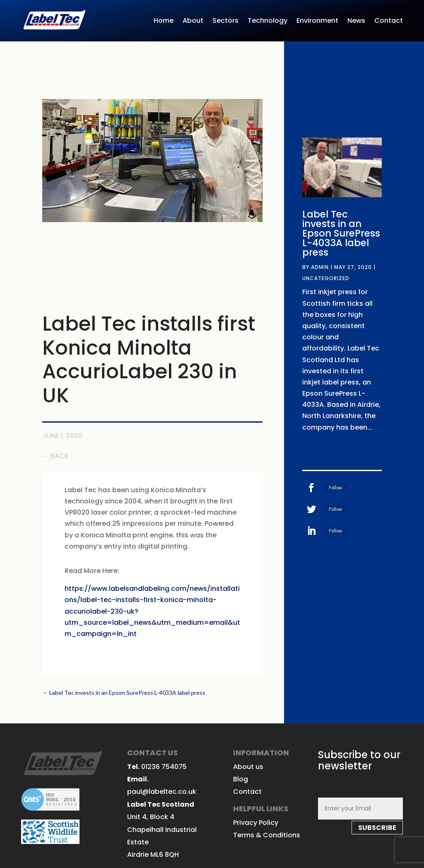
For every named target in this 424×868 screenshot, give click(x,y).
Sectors (225, 22)
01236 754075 (164, 767)
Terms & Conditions (267, 835)
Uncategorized (326, 278)
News (356, 22)
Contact (389, 22)
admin (320, 267)
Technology (267, 22)
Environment (317, 22)
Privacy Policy (256, 823)
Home (164, 22)
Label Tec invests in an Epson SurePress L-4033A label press (341, 233)
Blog (241, 779)
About (193, 22)
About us (248, 767)
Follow (335, 487)
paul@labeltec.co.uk (162, 792)
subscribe (377, 828)
